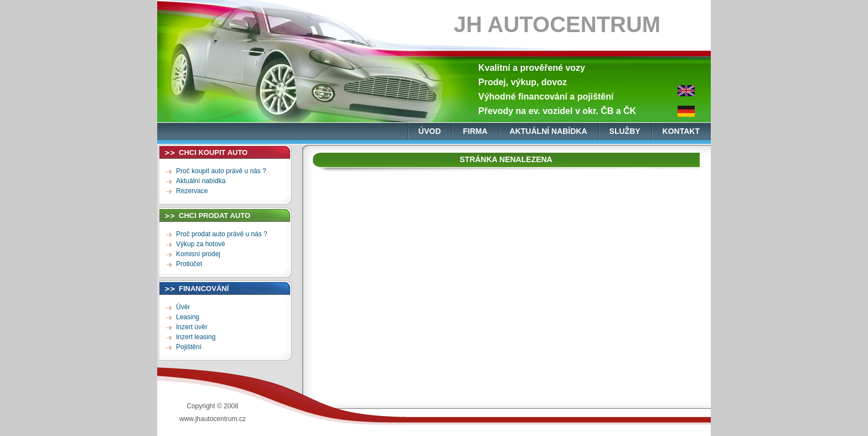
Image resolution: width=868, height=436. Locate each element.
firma (475, 131)
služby (625, 131)
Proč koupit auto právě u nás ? (221, 171)
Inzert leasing (196, 337)
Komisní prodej (198, 254)
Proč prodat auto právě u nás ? (222, 234)
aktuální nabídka (549, 131)
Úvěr (183, 307)
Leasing (188, 317)
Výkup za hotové (201, 244)
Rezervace (192, 191)
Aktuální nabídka (201, 181)
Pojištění (189, 347)
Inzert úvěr (192, 327)
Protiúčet (189, 264)
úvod (430, 131)
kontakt (681, 131)
